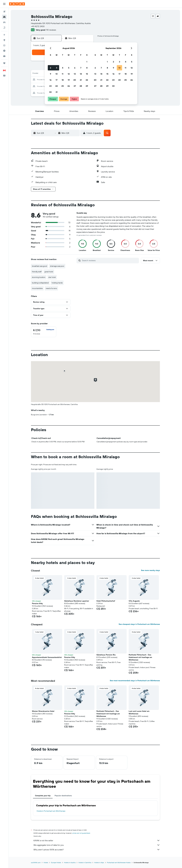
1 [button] (87, 62)
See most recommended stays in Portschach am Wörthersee (135, 681)
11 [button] (63, 74)
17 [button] (56, 80)
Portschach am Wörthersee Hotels (119, 863)
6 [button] (75, 68)
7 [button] (81, 68)
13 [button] (75, 74)
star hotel (52, 277)
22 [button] (87, 80)
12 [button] (69, 74)
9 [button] (50, 74)
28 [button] (81, 86)
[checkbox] (44, 332)
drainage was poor (57, 266)
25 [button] (63, 86)
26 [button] (69, 86)
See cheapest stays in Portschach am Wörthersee (139, 624)
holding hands (57, 283)
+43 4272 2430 (38, 26)
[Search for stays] (4, 17)
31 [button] (57, 92)
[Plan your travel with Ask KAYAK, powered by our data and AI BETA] (4, 35)
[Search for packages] (4, 28)
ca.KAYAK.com (36, 863)
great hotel (49, 272)
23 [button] (50, 86)
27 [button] (75, 86)
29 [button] (87, 86)
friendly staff (37, 272)
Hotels (46, 863)
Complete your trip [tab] (43, 796)
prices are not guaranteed (81, 833)
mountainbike (37, 288)
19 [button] (69, 80)
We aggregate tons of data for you (97, 845)
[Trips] (4, 63)
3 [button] (57, 68)
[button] (4, 4)
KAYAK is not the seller (97, 840)
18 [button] (63, 80)
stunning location (39, 277)
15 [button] (87, 74)
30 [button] (50, 92)
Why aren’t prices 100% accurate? (97, 850)
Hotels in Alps (99, 863)
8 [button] (87, 68)
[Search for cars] (4, 22)
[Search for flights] (4, 12)
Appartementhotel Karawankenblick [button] (47, 657)
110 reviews (51, 30)
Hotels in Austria (70, 863)
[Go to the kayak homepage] (17, 4)
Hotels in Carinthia (85, 863)
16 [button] (50, 80)
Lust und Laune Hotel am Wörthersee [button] (139, 712)
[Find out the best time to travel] (4, 51)
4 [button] (63, 68)
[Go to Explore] (4, 40)
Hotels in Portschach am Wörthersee (51, 811)
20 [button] (75, 80)
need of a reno (51, 288)
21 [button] (81, 80)
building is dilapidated (40, 283)
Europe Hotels (56, 863)
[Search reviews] (110, 260)
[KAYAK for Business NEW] (4, 56)
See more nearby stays (150, 570)
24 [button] (56, 86)
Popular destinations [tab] (63, 796)
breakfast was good (39, 266)
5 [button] (69, 68)
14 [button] (81, 74)
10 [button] (57, 74)
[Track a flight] (4, 45)
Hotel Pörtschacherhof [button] (106, 601)
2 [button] (50, 68)
